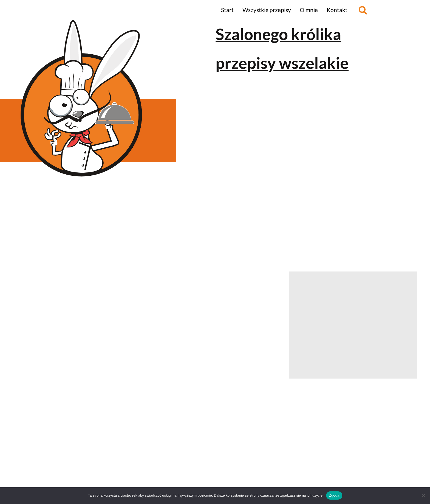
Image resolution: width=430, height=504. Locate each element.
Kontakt (337, 10)
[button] (363, 10)
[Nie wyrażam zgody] (423, 495)
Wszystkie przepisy (267, 10)
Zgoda (334, 495)
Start (227, 10)
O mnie (309, 10)
